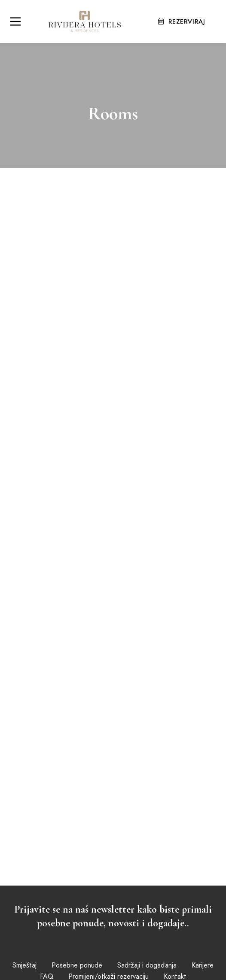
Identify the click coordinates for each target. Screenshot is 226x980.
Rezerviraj (183, 21)
